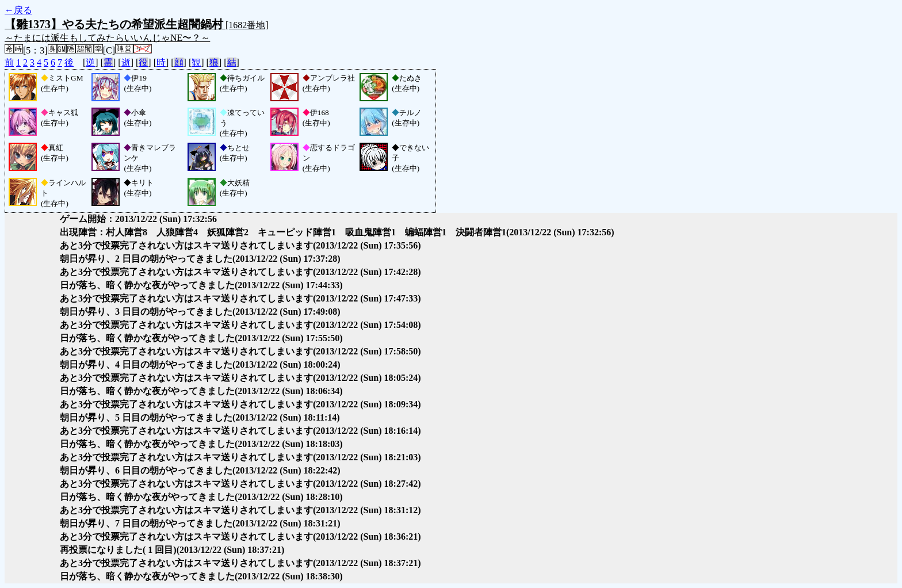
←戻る (18, 10)
